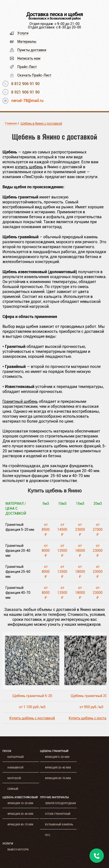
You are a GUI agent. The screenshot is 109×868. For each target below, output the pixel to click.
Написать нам (29, 58)
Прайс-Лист (27, 67)
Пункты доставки (32, 50)
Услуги (23, 33)
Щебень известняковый (20, 797)
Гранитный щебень (20, 401)
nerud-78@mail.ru (27, 101)
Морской (14, 778)
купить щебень (29, 167)
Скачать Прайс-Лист (34, 75)
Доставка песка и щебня (54, 14)
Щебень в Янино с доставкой (41, 123)
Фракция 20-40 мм (58, 768)
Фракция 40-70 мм (58, 778)
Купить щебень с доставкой (32, 718)
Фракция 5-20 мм (57, 757)
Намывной (15, 768)
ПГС (48, 835)
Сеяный (13, 789)
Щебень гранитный (54, 751)
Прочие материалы (54, 797)
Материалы (27, 42)
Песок (7, 751)
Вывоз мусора (18, 850)
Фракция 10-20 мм (20, 803)
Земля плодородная (60, 803)
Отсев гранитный (58, 814)
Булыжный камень (59, 825)
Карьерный (16, 757)
